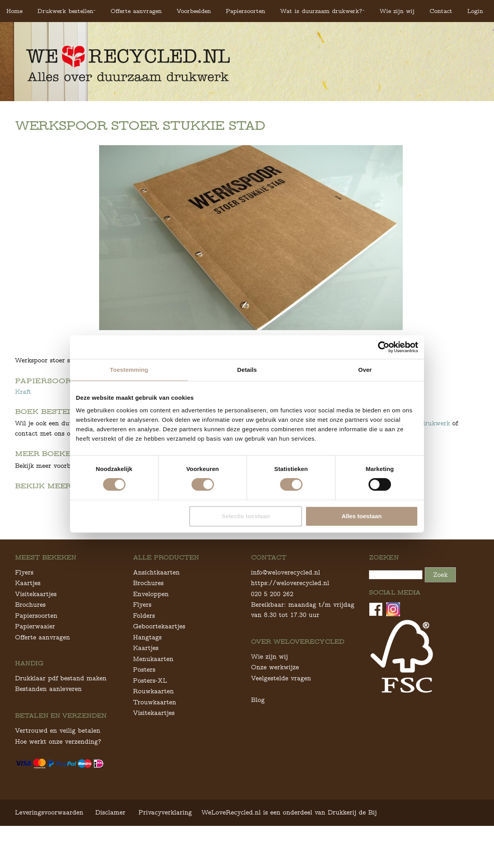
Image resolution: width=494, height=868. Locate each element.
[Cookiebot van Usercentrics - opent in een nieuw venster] (384, 347)
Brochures (30, 647)
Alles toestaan (362, 516)
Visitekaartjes (36, 636)
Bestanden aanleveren (48, 731)
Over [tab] (365, 370)
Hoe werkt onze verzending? (58, 783)
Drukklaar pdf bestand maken (61, 720)
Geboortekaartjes (159, 668)
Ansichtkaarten (156, 614)
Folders (144, 657)
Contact (441, 11)
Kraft (23, 392)
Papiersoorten (245, 11)
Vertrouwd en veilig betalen (58, 773)
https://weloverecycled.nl (290, 625)
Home (14, 11)
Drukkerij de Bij (352, 854)
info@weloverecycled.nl (286, 614)
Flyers (24, 614)
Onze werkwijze (275, 709)
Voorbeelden (194, 11)
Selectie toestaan (246, 516)
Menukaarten (153, 701)
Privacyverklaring (165, 854)
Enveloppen (151, 636)
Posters (144, 712)
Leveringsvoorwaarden (49, 854)
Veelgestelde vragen (281, 720)
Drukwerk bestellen (65, 11)
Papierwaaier (35, 668)
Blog (258, 741)
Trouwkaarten (155, 744)
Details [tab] (247, 370)
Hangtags (147, 679)
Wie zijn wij (397, 11)
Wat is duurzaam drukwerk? (321, 11)
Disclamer (110, 854)
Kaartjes (28, 625)
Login (475, 11)
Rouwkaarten (153, 733)
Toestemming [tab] (129, 370)
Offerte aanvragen (136, 11)
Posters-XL (150, 722)
